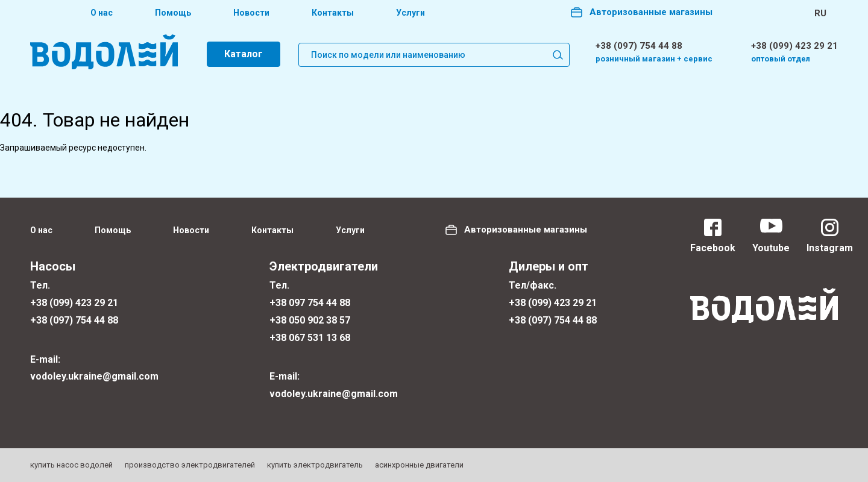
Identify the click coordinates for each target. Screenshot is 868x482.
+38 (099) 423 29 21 (794, 46)
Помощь (173, 13)
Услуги (410, 13)
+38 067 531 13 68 (310, 338)
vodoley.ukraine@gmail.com (94, 376)
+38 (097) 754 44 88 (639, 46)
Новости (251, 13)
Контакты (333, 13)
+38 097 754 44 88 (310, 303)
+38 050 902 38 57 (310, 320)
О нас (102, 13)
